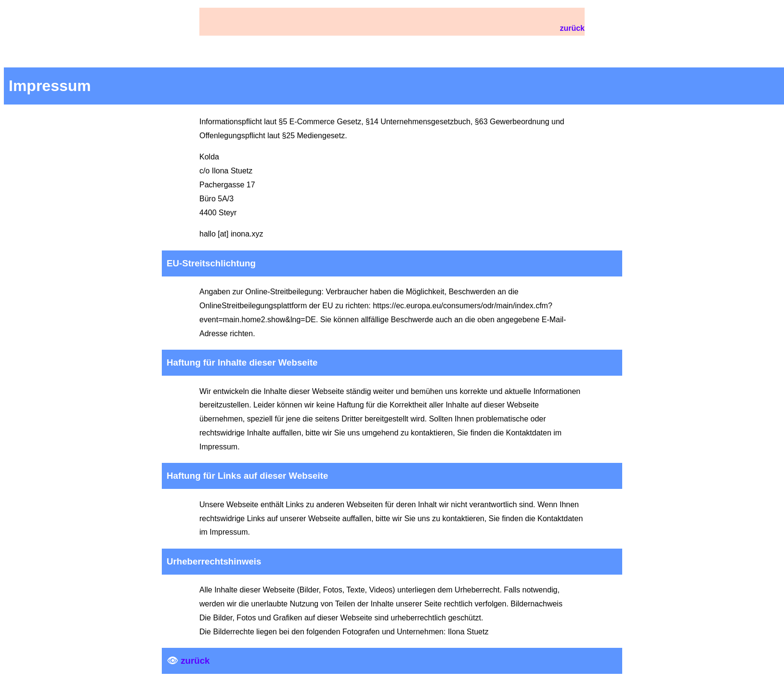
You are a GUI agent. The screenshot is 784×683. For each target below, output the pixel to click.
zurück (572, 28)
